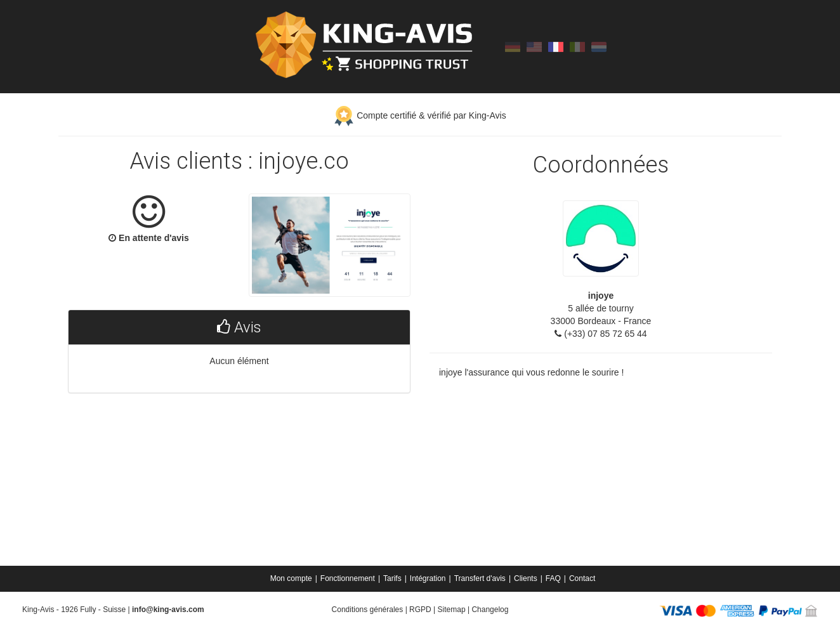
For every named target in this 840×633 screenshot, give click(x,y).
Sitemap (452, 610)
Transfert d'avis (480, 578)
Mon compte (291, 578)
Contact (582, 578)
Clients (526, 578)
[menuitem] (292, 578)
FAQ (553, 578)
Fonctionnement (348, 578)
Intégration (428, 578)
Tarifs (392, 578)
